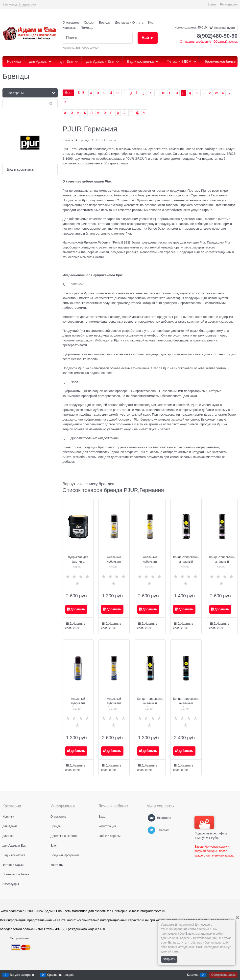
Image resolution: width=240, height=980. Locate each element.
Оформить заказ (223, 975)
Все (68, 93)
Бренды (105, 22)
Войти (212, 4)
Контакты (70, 28)
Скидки (89, 22)
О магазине (71, 22)
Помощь (87, 28)
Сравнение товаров (61, 975)
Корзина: (224, 28)
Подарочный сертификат (212, 826)
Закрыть (169, 959)
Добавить (78, 609)
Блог (151, 22)
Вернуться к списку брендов (88, 484)
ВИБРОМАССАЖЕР (87, 48)
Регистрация (229, 4)
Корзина (193, 975)
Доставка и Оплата (129, 22)
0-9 (81, 93)
